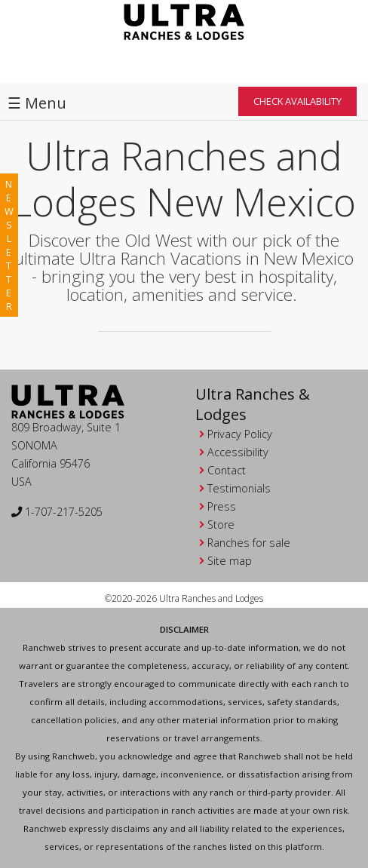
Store (221, 524)
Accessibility (238, 452)
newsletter (9, 245)
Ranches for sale (249, 543)
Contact (227, 470)
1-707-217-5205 (57, 512)
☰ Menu (37, 103)
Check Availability (297, 101)
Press (222, 506)
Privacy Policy (240, 434)
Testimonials (239, 488)
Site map (230, 561)
